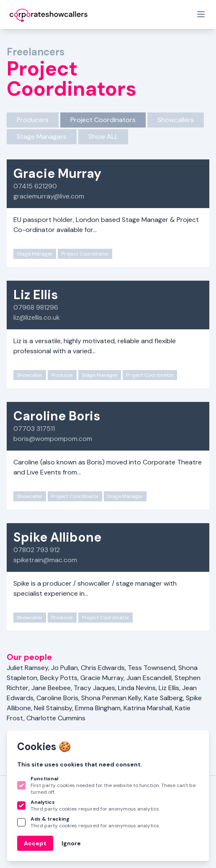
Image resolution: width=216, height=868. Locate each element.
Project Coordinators (103, 120)
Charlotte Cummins (56, 718)
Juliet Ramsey (27, 668)
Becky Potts (59, 678)
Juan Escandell (149, 678)
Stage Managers (42, 137)
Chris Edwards (103, 668)
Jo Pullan (64, 668)
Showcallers (176, 120)
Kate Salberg (163, 698)
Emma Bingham (98, 708)
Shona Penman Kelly (111, 698)
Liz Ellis (169, 688)
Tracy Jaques (94, 688)
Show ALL (103, 137)
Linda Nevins (137, 688)
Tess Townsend (152, 668)
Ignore (71, 843)
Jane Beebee (51, 688)
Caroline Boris (57, 698)
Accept (35, 843)
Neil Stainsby (53, 708)
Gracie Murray (102, 678)
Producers (33, 120)
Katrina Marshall (148, 708)
